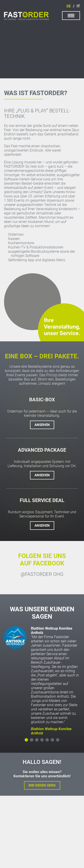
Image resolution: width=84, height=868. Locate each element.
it (78, 6)
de (69, 6)
